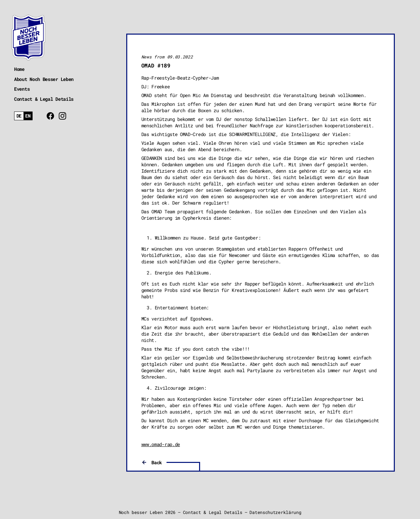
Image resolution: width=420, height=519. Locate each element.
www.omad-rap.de (161, 444)
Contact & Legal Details (44, 99)
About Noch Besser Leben (44, 79)
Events (22, 89)
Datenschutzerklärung (275, 512)
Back (157, 462)
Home (19, 69)
